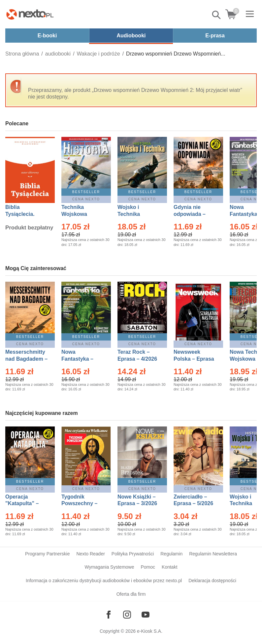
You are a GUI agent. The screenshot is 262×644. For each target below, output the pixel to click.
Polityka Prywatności (133, 554)
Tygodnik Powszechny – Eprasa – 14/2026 (83, 504)
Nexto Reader (90, 554)
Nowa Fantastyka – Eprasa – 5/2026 (81, 359)
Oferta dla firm (131, 594)
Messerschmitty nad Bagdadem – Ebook (26, 359)
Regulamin (171, 554)
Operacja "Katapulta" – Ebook (22, 504)
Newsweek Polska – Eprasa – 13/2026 (194, 359)
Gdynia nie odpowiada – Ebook (190, 214)
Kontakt (169, 567)
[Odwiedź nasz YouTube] (146, 615)
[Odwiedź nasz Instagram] (127, 615)
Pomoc (148, 567)
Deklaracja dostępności (212, 581)
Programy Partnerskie (47, 554)
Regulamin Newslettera (213, 554)
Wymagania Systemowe (109, 567)
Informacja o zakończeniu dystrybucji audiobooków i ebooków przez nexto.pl (104, 581)
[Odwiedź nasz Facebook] (109, 615)
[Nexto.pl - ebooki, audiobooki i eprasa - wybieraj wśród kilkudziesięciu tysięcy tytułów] (30, 14)
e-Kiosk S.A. (150, 631)
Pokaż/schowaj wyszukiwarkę (217, 15)
